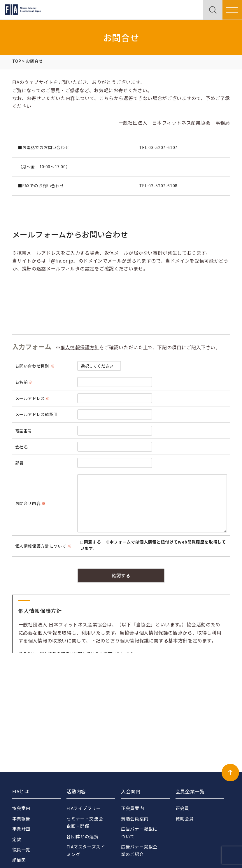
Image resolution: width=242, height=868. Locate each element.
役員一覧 (21, 849)
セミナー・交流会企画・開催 (85, 822)
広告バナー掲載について (139, 833)
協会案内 (21, 808)
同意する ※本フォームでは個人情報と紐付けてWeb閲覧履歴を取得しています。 (153, 545)
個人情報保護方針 (80, 347)
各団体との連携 (82, 836)
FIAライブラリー (84, 808)
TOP (17, 61)
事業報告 (21, 819)
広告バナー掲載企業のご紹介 (139, 850)
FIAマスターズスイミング (84, 850)
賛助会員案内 (135, 819)
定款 (17, 839)
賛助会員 (185, 819)
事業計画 (21, 829)
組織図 (19, 860)
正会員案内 (132, 808)
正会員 (182, 808)
